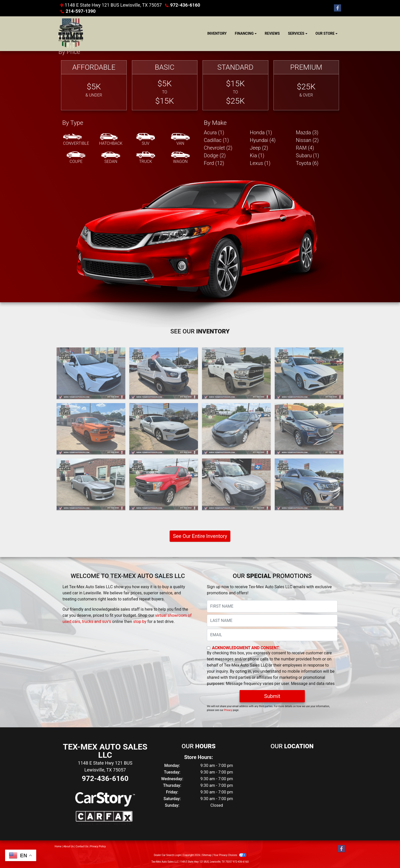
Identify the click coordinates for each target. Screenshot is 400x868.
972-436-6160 (185, 5)
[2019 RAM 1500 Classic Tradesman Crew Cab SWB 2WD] (91, 429)
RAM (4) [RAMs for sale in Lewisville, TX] (305, 148)
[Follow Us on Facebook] (337, 8)
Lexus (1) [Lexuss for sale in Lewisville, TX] (260, 163)
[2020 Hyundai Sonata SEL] (309, 373)
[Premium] (306, 85)
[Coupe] (76, 158)
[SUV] (146, 140)
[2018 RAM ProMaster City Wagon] (236, 484)
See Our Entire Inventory (200, 536)
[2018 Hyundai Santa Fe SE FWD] (309, 429)
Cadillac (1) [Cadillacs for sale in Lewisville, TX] (216, 140)
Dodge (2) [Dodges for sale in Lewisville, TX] (215, 155)
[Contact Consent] (209, 648)
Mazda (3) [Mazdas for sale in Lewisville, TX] (307, 132)
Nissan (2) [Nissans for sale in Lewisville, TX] (307, 140)
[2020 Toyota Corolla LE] (91, 373)
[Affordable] (94, 85)
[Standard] (235, 85)
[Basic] (165, 85)
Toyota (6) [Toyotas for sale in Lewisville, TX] (307, 163)
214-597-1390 (80, 11)
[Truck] (146, 158)
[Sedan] (111, 158)
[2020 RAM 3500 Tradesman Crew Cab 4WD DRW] (236, 373)
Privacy (228, 710)
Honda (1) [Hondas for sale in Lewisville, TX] (261, 132)
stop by (140, 622)
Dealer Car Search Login (167, 855)
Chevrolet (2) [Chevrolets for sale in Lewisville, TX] (218, 148)
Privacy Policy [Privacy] (98, 846)
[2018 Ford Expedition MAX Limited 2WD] (309, 484)
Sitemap (207, 855)
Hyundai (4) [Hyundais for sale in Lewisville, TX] (263, 140)
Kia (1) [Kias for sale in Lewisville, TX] (257, 155)
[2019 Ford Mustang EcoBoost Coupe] (164, 429)
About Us (68, 846)
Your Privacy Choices (230, 855)
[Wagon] (180, 158)
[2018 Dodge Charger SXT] (91, 484)
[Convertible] (76, 140)
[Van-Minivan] (180, 140)
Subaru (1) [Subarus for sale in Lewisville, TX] (308, 155)
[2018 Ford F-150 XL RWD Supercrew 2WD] (164, 484)
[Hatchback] (111, 140)
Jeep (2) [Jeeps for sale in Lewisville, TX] (259, 148)
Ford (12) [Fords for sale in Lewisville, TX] (214, 163)
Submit (272, 696)
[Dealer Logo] (71, 34)
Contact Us (82, 846)
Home (58, 846)
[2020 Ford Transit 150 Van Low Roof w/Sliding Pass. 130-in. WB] (164, 373)
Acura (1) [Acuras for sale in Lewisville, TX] (214, 132)
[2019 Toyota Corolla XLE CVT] (236, 429)
